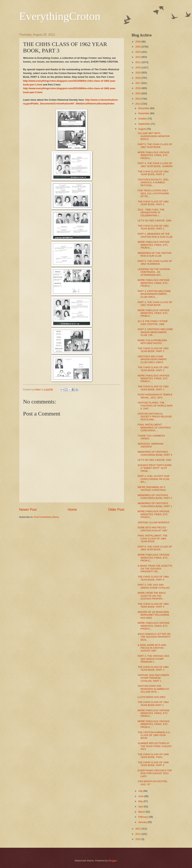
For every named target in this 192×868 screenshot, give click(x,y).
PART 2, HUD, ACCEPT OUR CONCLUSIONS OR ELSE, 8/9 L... (154, 479)
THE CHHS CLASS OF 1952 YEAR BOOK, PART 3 (153, 350)
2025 (138, 47)
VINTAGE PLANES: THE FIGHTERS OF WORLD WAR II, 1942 (155, 406)
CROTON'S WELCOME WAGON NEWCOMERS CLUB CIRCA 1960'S (152, 359)
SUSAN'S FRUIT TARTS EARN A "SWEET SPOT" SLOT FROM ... (154, 468)
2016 (138, 88)
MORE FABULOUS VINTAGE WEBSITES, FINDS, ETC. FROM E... (154, 155)
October (143, 119)
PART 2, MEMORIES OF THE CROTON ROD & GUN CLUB (155, 235)
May (141, 801)
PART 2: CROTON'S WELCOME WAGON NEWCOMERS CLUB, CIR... (155, 332)
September (144, 124)
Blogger (113, 861)
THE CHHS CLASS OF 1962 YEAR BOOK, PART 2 (153, 203)
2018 (138, 78)
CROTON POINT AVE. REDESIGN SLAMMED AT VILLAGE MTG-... (153, 689)
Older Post (116, 510)
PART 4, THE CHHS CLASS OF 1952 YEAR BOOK (155, 304)
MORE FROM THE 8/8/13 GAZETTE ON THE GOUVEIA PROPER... (152, 596)
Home (72, 510)
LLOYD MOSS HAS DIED (151, 697)
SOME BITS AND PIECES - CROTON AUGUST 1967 (153, 529)
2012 (138, 829)
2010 (138, 839)
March (142, 812)
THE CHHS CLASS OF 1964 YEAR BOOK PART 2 (153, 704)
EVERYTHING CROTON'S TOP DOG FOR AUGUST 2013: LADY (155, 773)
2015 (138, 93)
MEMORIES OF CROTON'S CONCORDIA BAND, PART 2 (155, 497)
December (144, 108)
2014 (138, 99)
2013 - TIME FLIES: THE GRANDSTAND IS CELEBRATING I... (151, 213)
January (143, 822)
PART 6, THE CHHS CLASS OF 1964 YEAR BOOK (155, 548)
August (142, 129)
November (144, 113)
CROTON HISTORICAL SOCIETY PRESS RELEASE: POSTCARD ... (155, 417)
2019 (138, 73)
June (141, 796)
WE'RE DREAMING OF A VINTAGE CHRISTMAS (152, 489)
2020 (138, 67)
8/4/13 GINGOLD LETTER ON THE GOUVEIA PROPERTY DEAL (154, 637)
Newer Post (28, 510)
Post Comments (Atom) (46, 517)
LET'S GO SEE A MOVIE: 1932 (154, 460)
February (143, 817)
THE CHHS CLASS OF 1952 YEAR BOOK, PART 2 (153, 369)
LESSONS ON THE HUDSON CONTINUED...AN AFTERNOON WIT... (154, 272)
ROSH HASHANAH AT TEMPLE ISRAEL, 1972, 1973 (155, 396)
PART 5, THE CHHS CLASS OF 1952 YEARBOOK (155, 262)
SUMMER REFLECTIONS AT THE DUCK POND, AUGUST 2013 (155, 746)
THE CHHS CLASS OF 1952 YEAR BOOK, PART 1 (153, 388)
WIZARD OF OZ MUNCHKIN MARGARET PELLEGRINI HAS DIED (153, 615)
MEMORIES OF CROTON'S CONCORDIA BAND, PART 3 (155, 453)
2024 (138, 52)
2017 (138, 83)
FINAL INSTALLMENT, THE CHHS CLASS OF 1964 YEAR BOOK (153, 538)
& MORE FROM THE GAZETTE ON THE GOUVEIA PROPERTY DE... (155, 569)
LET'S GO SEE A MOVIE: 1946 (154, 221)
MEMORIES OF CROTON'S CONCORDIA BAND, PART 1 (155, 505)
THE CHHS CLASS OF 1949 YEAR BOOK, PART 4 (153, 764)
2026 (138, 42)
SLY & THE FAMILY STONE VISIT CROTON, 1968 (153, 323)
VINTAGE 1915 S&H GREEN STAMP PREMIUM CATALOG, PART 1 (153, 678)
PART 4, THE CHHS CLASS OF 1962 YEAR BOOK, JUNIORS (155, 165)
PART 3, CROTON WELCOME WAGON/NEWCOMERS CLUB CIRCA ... (154, 294)
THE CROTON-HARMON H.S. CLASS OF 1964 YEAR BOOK (154, 735)
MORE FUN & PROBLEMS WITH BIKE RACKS (152, 342)
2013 (138, 104)
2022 (138, 57)
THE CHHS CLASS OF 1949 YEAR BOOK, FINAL (153, 756)
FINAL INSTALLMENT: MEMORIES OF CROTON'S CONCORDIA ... (154, 428)
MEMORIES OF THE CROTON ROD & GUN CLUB (154, 254)
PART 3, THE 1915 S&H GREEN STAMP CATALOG (154, 586)
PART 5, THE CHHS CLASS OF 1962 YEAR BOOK (155, 146)
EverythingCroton (60, 16)
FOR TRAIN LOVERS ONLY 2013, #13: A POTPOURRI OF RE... (153, 193)
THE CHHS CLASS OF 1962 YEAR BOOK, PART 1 (153, 227)
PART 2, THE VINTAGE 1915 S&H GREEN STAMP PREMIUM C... (153, 659)
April (141, 807)
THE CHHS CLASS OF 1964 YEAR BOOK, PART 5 (153, 578)
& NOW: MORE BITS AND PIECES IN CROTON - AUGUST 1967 (152, 648)
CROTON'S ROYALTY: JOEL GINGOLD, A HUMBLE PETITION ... (153, 182)
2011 (138, 834)
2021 (138, 62)
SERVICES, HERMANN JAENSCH (150, 445)
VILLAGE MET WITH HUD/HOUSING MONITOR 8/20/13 (154, 136)
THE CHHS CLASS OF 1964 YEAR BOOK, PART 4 (153, 605)
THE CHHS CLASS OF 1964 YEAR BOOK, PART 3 (153, 668)
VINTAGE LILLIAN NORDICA (153, 522)
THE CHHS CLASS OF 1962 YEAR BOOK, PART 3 (153, 173)
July (141, 791)
